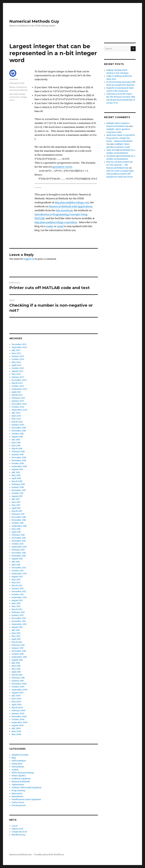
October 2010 (18, 654)
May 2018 (16, 475)
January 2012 (18, 615)
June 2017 (16, 502)
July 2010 (16, 663)
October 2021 (18, 386)
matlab (15, 770)
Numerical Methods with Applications (71, 206)
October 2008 (18, 720)
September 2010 (19, 657)
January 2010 (18, 681)
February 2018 (18, 484)
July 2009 (16, 696)
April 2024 (16, 365)
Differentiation (19, 761)
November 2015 (19, 541)
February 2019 (18, 452)
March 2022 (17, 383)
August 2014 (17, 559)
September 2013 (19, 574)
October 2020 (18, 407)
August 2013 (17, 577)
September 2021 (19, 389)
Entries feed (17, 829)
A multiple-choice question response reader (120, 129)
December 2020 (19, 404)
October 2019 (18, 434)
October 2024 (18, 359)
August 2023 (17, 371)
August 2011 (17, 627)
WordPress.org (19, 835)
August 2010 (17, 660)
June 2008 (16, 731)
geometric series (63, 167)
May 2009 (16, 702)
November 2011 (19, 621)
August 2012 (17, 600)
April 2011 (16, 639)
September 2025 (19, 347)
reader (50, 226)
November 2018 (19, 461)
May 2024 (16, 362)
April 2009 (16, 705)
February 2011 (18, 645)
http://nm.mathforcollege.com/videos (56, 222)
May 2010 (16, 669)
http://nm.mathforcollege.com (72, 202)
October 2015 (18, 544)
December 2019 (19, 428)
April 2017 (16, 508)
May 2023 (16, 374)
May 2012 (16, 606)
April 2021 (16, 392)
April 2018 (16, 478)
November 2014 (19, 556)
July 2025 (16, 350)
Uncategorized (19, 805)
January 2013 (18, 589)
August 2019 (17, 437)
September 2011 (19, 624)
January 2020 (18, 425)
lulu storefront (64, 210)
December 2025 (19, 344)
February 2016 (18, 535)
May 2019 (16, 446)
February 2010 (18, 678)
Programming (18, 791)
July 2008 (16, 728)
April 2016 (16, 532)
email (60, 226)
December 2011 (19, 618)
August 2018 (17, 469)
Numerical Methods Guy (34, 21)
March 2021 (17, 395)
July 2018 (16, 472)
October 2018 (18, 463)
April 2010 (16, 672)
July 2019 (16, 440)
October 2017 (17, 493)
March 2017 (17, 511)
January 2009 (18, 714)
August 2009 (17, 693)
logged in (29, 259)
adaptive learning (20, 755)
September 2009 (19, 690)
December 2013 (19, 568)
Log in (15, 826)
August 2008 (17, 725)
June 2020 (16, 416)
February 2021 (18, 398)
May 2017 (16, 505)
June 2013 (16, 580)
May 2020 (16, 419)
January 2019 (18, 455)
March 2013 (17, 586)
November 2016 (19, 520)
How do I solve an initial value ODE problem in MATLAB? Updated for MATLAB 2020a (120, 174)
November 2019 (19, 431)
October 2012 (18, 594)
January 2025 (18, 356)
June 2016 (16, 529)
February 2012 (18, 612)
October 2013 (18, 571)
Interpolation (18, 767)
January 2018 (18, 487)
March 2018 (17, 481)
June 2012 (16, 603)
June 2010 (16, 666)
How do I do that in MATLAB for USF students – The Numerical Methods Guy (119, 165)
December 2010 (19, 651)
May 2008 (16, 734)
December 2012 (19, 591)
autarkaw (14, 79)
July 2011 (16, 630)
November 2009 (19, 684)
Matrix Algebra (19, 776)
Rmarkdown (17, 796)
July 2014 (16, 562)
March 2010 (17, 675)
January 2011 (17, 648)
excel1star (111, 156)
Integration (17, 764)
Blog (14, 758)
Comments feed (19, 832)
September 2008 (19, 722)
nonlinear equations (21, 779)
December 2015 (19, 538)
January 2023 (18, 377)
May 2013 (16, 583)
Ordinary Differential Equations (26, 788)
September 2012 (19, 597)
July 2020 (16, 413)
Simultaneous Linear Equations (26, 799)
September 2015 (19, 547)
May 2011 (16, 636)
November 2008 (19, 717)
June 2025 (16, 353)
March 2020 (17, 422)
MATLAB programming (23, 773)
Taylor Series (18, 802)
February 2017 (18, 514)
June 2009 (16, 699)
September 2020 (19, 410)
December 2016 (19, 517)
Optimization (18, 785)
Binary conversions (18, 87)
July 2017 (16, 499)
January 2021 (18, 401)
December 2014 (19, 553)
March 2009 (17, 708)
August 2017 (17, 496)
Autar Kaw (111, 150)
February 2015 (18, 550)
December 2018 (19, 458)
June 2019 (16, 443)
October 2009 (18, 687)
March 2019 (17, 449)
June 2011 (16, 633)
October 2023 (18, 368)
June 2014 (16, 565)
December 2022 (19, 380)
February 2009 (18, 711)
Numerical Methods (18, 90)
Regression (17, 794)
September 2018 (19, 466)
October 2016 (18, 523)
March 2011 (17, 642)
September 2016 (19, 526)
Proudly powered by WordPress (49, 855)
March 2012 (17, 609)
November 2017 (19, 490)
